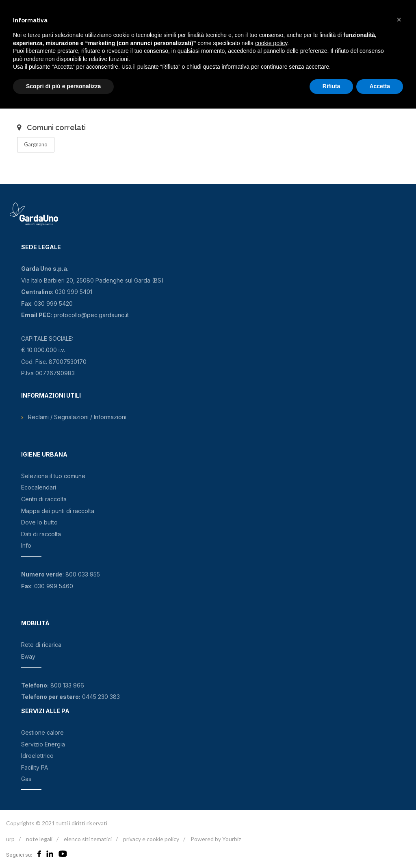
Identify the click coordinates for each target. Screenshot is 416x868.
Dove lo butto (39, 522)
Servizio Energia (43, 744)
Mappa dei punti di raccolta (58, 511)
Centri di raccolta (44, 499)
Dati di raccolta (41, 534)
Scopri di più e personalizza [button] (63, 86)
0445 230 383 (101, 697)
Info (26, 545)
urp (10, 839)
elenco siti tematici (88, 839)
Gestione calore (42, 732)
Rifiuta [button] (331, 86)
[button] (399, 20)
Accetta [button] (380, 86)
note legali (39, 839)
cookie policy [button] (271, 43)
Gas (26, 779)
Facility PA (35, 767)
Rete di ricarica (41, 645)
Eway (28, 656)
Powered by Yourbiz (216, 839)
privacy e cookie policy (151, 839)
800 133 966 (67, 685)
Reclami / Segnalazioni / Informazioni (77, 417)
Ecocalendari (39, 487)
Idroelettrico (37, 756)
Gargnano (36, 144)
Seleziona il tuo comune (53, 476)
